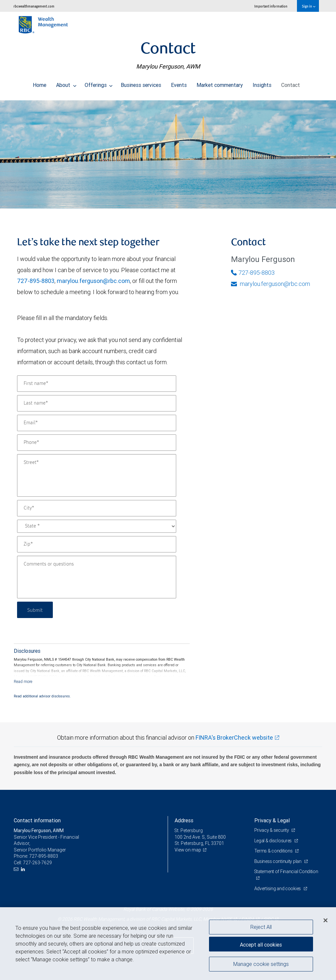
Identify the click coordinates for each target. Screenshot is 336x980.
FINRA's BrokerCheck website (234, 738)
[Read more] (23, 681)
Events (179, 83)
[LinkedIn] (24, 869)
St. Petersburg (189, 830)
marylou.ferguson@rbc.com (93, 281)
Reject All (261, 927)
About (66, 83)
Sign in (309, 6)
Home (40, 83)
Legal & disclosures (273, 841)
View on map (188, 850)
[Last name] (97, 403)
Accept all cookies (261, 944)
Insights (262, 83)
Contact (291, 83)
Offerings (99, 83)
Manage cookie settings (261, 965)
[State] (97, 526)
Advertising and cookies (278, 889)
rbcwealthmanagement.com (34, 6)
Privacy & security (272, 830)
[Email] (97, 423)
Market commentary (220, 83)
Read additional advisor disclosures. (42, 696)
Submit (36, 610)
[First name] (97, 384)
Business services (141, 83)
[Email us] (17, 869)
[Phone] (97, 443)
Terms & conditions (274, 851)
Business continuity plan (278, 861)
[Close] (325, 920)
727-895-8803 (36, 281)
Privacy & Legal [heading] (272, 820)
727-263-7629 (37, 863)
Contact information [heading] (37, 820)
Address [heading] (184, 820)
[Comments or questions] (97, 577)
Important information (271, 6)
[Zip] (97, 544)
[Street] (97, 475)
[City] (97, 508)
